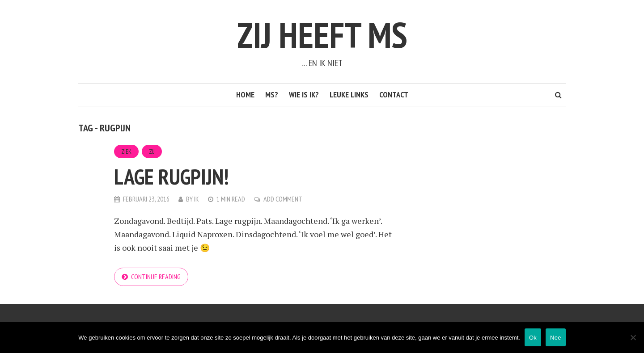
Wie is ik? (304, 95)
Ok (533, 338)
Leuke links (349, 95)
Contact (394, 95)
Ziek (126, 151)
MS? (272, 95)
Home (245, 95)
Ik (197, 199)
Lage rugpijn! (172, 176)
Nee (556, 338)
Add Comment (283, 199)
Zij (152, 151)
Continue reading (156, 277)
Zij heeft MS (322, 35)
